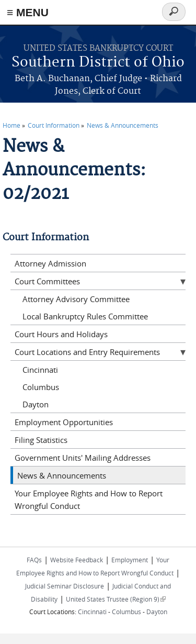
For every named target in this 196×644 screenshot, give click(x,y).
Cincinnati (40, 370)
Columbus (41, 387)
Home (11, 125)
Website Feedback (77, 560)
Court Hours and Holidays (61, 334)
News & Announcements (123, 125)
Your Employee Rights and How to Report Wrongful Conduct (89, 499)
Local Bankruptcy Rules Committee (85, 316)
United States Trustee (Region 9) (116, 599)
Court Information (54, 125)
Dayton (36, 404)
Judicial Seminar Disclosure (65, 586)
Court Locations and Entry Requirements (87, 352)
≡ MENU (28, 12)
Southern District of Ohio (98, 63)
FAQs (34, 560)
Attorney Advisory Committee (76, 299)
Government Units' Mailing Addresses (83, 458)
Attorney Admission (50, 263)
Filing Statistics (41, 440)
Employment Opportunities (64, 422)
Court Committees (47, 281)
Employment (130, 560)
